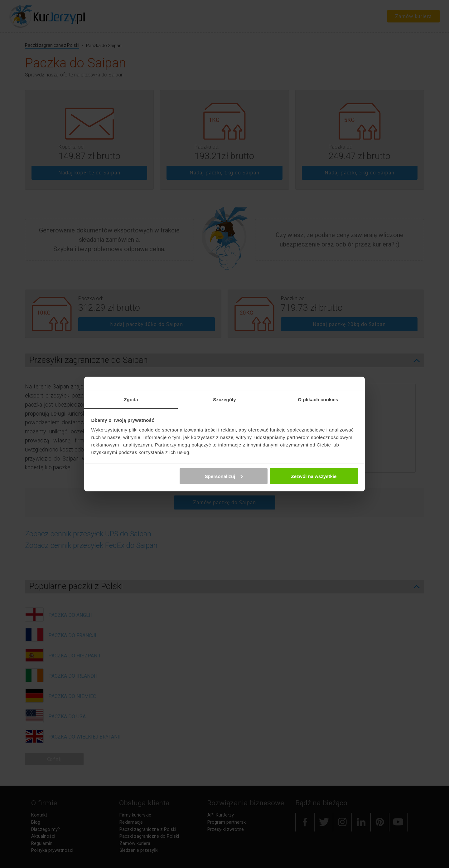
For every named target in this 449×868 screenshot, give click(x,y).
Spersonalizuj (224, 476)
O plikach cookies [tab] (318, 400)
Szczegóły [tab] (224, 400)
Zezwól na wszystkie (314, 476)
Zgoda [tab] (131, 400)
